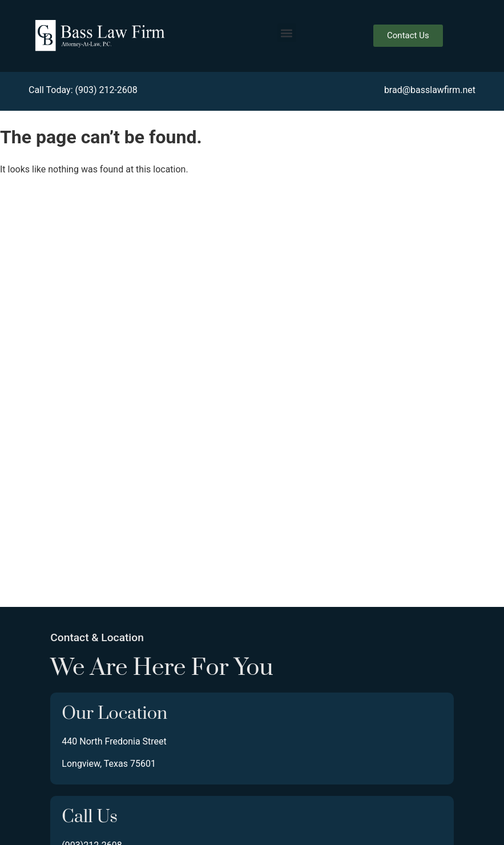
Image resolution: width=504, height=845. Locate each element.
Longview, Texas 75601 (109, 764)
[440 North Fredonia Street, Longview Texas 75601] (252, 396)
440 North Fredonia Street (114, 741)
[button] (287, 33)
